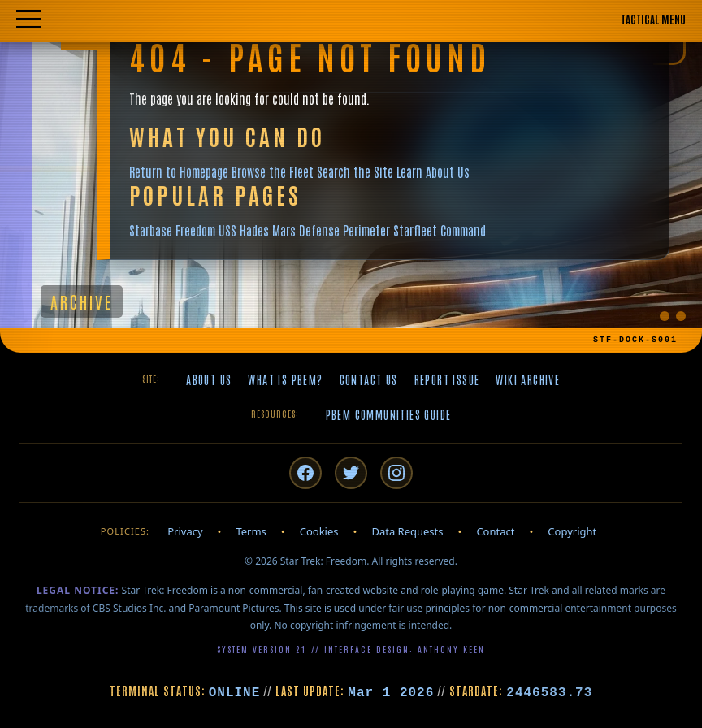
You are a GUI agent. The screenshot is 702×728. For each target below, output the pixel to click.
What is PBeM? (285, 379)
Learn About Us (433, 171)
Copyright (572, 531)
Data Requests (407, 531)
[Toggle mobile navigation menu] (351, 20)
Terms (251, 531)
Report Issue (447, 379)
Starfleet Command (440, 230)
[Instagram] (396, 473)
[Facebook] (305, 473)
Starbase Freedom (172, 230)
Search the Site (355, 171)
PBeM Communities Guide (389, 414)
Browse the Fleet (273, 171)
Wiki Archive (528, 379)
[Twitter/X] (351, 473)
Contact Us (369, 379)
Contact (495, 531)
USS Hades (244, 230)
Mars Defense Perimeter (331, 230)
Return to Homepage (179, 171)
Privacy (185, 531)
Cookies (319, 531)
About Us (209, 379)
